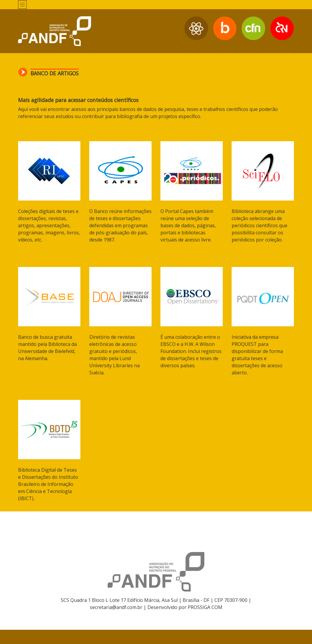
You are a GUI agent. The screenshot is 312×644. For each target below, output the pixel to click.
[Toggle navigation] (22, 5)
